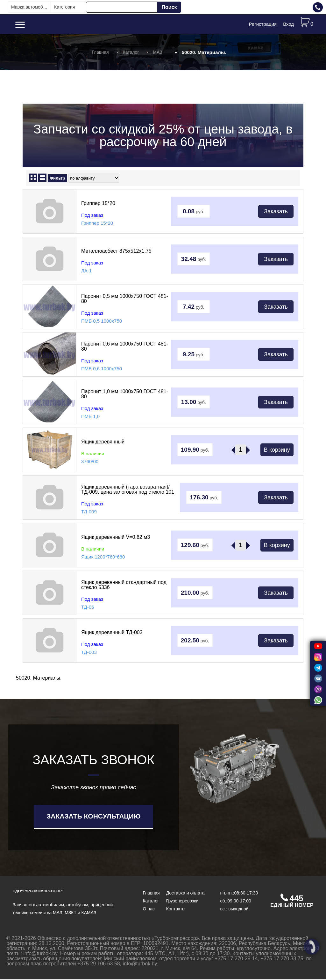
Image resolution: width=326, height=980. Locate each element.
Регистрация (263, 24)
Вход (288, 24)
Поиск (169, 7)
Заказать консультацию (93, 816)
